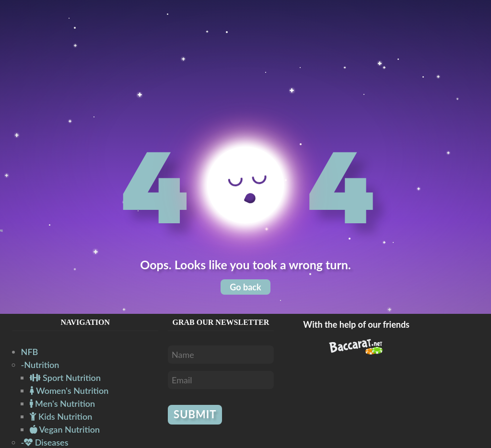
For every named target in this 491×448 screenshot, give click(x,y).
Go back (245, 287)
